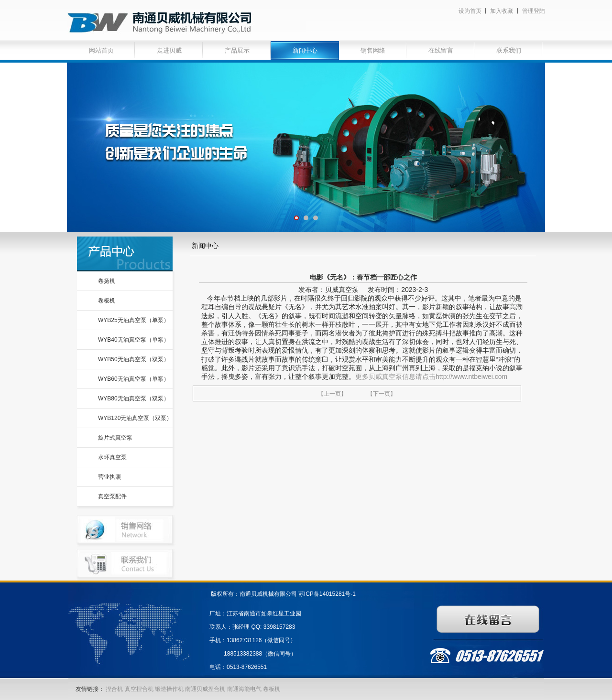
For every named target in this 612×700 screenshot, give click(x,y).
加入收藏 (502, 11)
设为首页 (470, 11)
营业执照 (109, 477)
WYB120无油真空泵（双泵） (135, 418)
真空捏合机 (139, 689)
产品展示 (237, 50)
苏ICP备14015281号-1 (327, 594)
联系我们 (509, 50)
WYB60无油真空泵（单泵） (134, 379)
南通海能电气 (245, 689)
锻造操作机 (169, 689)
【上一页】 (332, 394)
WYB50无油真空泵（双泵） (134, 359)
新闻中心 (305, 50)
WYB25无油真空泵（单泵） (134, 320)
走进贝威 (169, 50)
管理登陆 (534, 11)
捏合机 (114, 689)
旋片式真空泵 (115, 438)
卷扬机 (107, 281)
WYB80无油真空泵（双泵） (134, 398)
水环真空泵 (112, 457)
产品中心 (125, 254)
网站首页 (101, 50)
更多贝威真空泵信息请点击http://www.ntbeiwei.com (431, 377)
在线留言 (441, 50)
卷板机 (107, 301)
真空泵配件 (112, 496)
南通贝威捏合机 (206, 689)
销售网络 (373, 50)
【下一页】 (382, 394)
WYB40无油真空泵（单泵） (134, 340)
